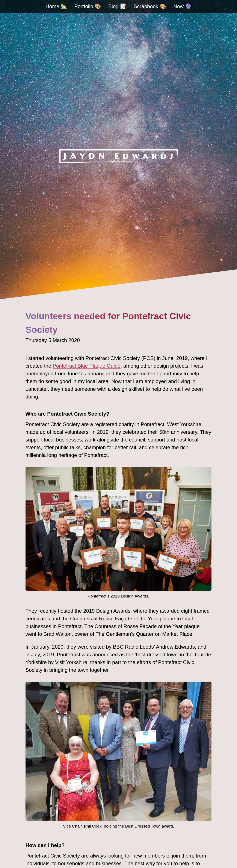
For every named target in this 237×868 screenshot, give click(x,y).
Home (56, 6)
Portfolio (88, 6)
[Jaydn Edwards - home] (118, 156)
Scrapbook (150, 6)
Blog (117, 6)
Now (182, 6)
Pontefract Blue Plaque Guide (86, 366)
